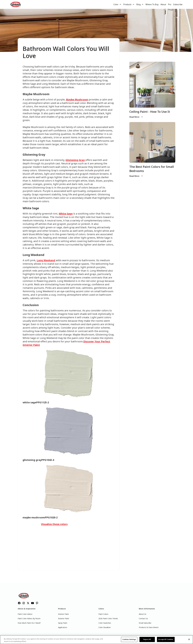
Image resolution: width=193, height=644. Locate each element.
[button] (117, 4)
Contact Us (143, 618)
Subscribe (178, 4)
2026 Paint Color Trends (108, 618)
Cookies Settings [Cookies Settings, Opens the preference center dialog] (129, 639)
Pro (170, 4)
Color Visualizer (105, 627)
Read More (134, 117)
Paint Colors (103, 614)
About (163, 4)
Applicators (63, 627)
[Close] (189, 639)
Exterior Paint (64, 618)
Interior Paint (63, 614)
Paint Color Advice (25, 614)
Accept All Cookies (166, 639)
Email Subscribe (145, 623)
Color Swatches (105, 623)
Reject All (147, 639)
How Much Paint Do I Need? (29, 623)
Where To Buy (152, 4)
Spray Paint (63, 623)
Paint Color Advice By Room (29, 618)
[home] (16, 4)
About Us (143, 614)
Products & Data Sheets (149, 627)
